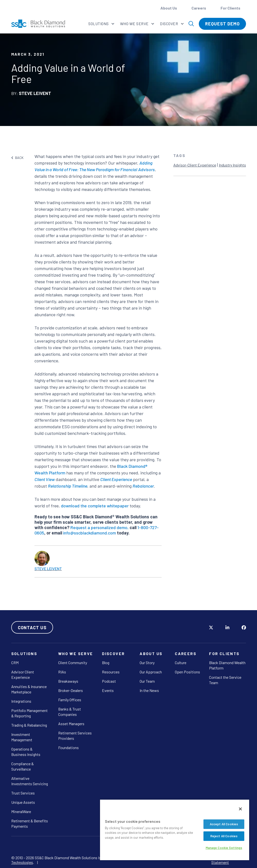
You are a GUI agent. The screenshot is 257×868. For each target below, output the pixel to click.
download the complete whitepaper (95, 506)
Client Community (73, 663)
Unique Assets (23, 802)
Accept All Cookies (224, 824)
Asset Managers (71, 724)
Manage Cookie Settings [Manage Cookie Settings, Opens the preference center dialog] (224, 848)
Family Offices (70, 700)
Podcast (109, 681)
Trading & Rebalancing (29, 725)
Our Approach (151, 672)
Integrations (21, 701)
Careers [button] (199, 8)
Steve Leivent (48, 569)
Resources (111, 672)
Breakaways (68, 681)
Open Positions (187, 672)
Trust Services (23, 793)
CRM (15, 663)
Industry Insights (232, 165)
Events (108, 690)
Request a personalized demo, (100, 527)
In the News (149, 690)
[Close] (240, 809)
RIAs (62, 672)
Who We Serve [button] (135, 24)
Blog (106, 663)
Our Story (147, 663)
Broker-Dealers (71, 690)
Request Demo (222, 24)
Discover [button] (169, 24)
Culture (181, 663)
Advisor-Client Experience (195, 165)
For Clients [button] (231, 8)
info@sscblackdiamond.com (89, 533)
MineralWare (21, 811)
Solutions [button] (99, 24)
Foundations (68, 748)
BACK (17, 158)
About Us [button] (169, 8)
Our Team (147, 681)
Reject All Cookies (224, 836)
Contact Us (32, 627)
